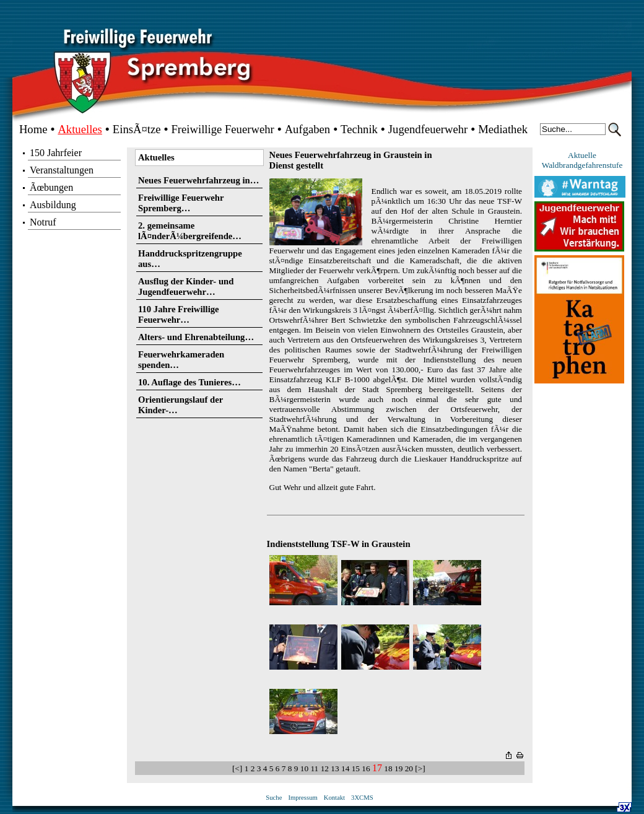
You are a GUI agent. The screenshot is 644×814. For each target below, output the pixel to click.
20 (409, 768)
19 (398, 768)
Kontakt (334, 798)
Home (33, 129)
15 (356, 768)
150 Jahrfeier (56, 153)
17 (377, 768)
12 (325, 768)
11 (314, 768)
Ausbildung (53, 205)
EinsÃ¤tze (137, 129)
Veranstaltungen (62, 170)
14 (345, 768)
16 (366, 768)
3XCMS (362, 798)
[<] (238, 768)
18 (388, 768)
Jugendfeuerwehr (428, 129)
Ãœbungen (51, 187)
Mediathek (503, 129)
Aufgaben (308, 129)
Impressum (302, 798)
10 (304, 768)
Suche (274, 798)
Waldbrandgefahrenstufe (582, 165)
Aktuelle (582, 155)
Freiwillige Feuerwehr (222, 129)
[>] (421, 768)
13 (335, 768)
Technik (359, 129)
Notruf (43, 222)
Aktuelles (80, 129)
